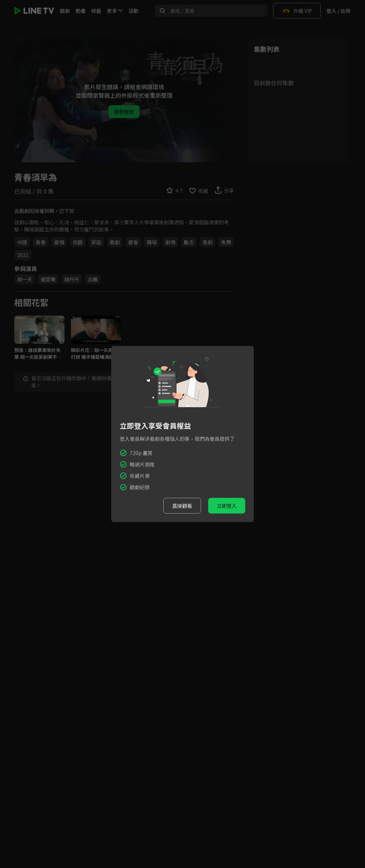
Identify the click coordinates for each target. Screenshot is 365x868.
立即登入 (227, 506)
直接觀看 (182, 506)
